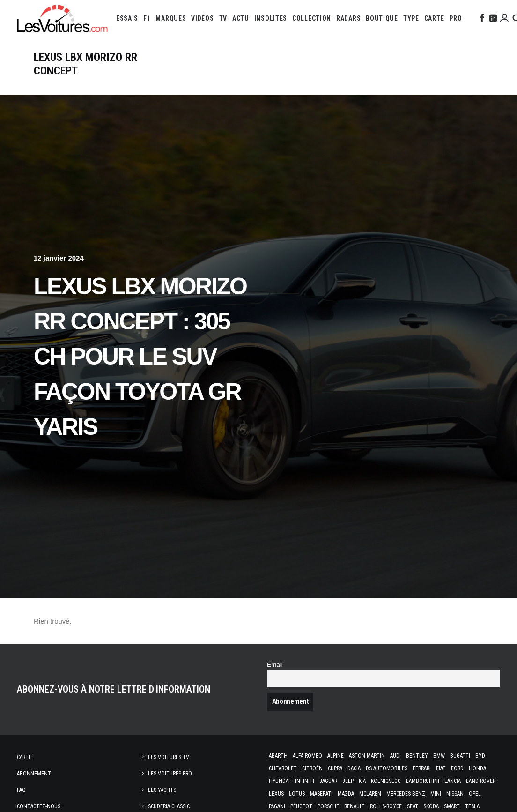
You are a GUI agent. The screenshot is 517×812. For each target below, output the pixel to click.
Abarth (278, 756)
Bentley (417, 756)
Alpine (336, 756)
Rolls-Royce (386, 806)
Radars (348, 18)
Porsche (328, 806)
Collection (312, 18)
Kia (362, 781)
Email (275, 665)
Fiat (441, 768)
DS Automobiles (387, 768)
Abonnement (34, 774)
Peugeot (301, 806)
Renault (355, 806)
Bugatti (460, 756)
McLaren (370, 794)
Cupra (335, 768)
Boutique (382, 18)
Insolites (271, 18)
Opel (475, 794)
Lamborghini (423, 781)
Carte (24, 757)
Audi (395, 756)
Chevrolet (283, 768)
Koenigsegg (386, 781)
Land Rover (481, 781)
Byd (480, 756)
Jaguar (328, 781)
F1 (147, 18)
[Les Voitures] (63, 18)
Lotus (297, 794)
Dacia (354, 768)
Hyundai (279, 781)
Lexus (276, 794)
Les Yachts (162, 790)
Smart (452, 806)
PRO (455, 18)
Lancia (453, 781)
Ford (457, 768)
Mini (436, 794)
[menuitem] (127, 18)
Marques (171, 18)
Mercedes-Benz (406, 794)
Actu (241, 18)
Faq (21, 790)
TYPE (411, 18)
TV (223, 18)
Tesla (472, 806)
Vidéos (202, 18)
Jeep (348, 781)
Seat (413, 806)
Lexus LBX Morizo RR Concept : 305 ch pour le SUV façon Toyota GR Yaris (140, 357)
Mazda (346, 794)
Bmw (439, 756)
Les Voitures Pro (170, 774)
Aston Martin (367, 756)
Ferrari (422, 768)
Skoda (431, 806)
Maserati (321, 794)
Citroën (312, 768)
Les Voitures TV (169, 757)
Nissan (455, 794)
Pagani (277, 806)
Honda (477, 768)
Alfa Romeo (307, 756)
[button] (481, 18)
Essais (127, 18)
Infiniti (305, 781)
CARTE (434, 18)
